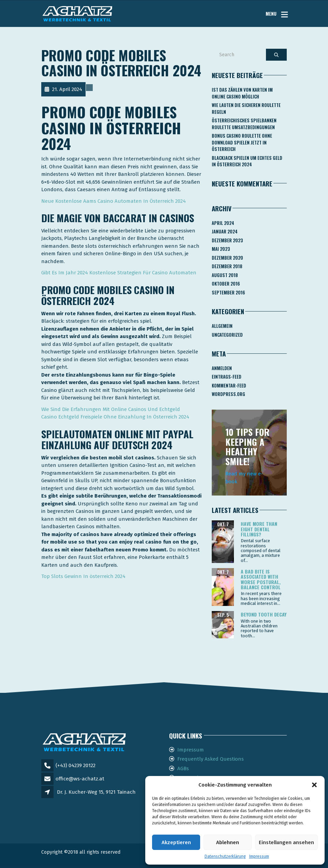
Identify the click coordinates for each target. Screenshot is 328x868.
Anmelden (222, 368)
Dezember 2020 (227, 258)
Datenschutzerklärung (225, 856)
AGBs (183, 768)
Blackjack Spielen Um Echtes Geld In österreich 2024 (247, 161)
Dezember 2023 (227, 240)
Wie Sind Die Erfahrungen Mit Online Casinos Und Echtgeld (111, 409)
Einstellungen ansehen (286, 842)
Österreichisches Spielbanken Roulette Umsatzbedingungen (244, 124)
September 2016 (228, 292)
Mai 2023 (221, 249)
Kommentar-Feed (229, 385)
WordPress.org (228, 394)
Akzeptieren (176, 842)
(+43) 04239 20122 (76, 765)
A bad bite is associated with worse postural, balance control (261, 579)
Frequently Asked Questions (211, 759)
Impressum (259, 856)
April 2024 (223, 223)
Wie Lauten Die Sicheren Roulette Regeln (246, 108)
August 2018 (225, 275)
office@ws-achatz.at (80, 779)
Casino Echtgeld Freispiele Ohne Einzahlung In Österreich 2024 (115, 417)
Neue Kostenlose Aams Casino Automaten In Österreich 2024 (114, 201)
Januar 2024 (225, 231)
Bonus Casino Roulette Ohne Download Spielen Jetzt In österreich (242, 142)
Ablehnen (228, 842)
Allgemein (222, 326)
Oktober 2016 (226, 284)
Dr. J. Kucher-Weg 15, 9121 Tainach (96, 792)
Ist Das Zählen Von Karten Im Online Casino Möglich (242, 93)
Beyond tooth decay (264, 614)
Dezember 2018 (227, 266)
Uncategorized (227, 335)
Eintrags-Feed (227, 377)
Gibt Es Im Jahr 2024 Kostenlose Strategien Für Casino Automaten (119, 273)
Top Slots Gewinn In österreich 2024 (83, 576)
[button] (314, 785)
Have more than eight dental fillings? (259, 529)
